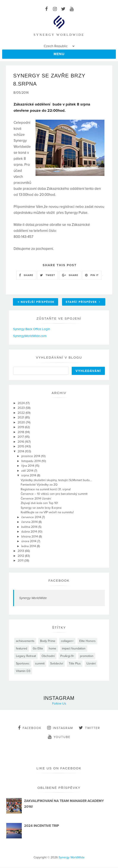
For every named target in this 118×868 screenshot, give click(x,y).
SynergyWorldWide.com (30, 336)
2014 (21, 452)
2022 (22, 413)
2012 (21, 556)
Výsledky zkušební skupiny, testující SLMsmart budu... (56, 480)
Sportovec (23, 664)
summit (40, 664)
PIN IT (92, 276)
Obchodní (48, 656)
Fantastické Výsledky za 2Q (39, 485)
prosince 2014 (31, 457)
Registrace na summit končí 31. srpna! (46, 490)
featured (22, 649)
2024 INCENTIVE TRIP (42, 826)
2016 (21, 442)
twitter (89, 728)
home (52, 649)
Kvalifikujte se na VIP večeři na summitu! (47, 513)
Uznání (91, 664)
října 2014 (28, 466)
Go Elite (38, 649)
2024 (22, 403)
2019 (21, 428)
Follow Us (59, 704)
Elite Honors (87, 641)
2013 (21, 551)
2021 (21, 418)
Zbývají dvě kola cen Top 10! (39, 503)
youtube (59, 737)
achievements (25, 641)
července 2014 (32, 517)
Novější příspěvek (36, 302)
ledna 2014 (29, 546)
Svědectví (57, 664)
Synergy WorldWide (33, 598)
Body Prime (48, 641)
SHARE (26, 276)
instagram (60, 728)
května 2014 (30, 527)
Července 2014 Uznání (36, 499)
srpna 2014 (29, 476)
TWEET (48, 276)
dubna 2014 (30, 532)
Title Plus (75, 664)
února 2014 (29, 542)
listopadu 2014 (31, 461)
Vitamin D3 (23, 671)
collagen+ (67, 641)
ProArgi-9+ (67, 656)
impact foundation (74, 649)
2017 (21, 437)
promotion (87, 656)
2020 (22, 423)
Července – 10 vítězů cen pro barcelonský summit (54, 494)
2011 (21, 561)
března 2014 (30, 537)
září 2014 (28, 471)
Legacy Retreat (26, 656)
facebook (30, 728)
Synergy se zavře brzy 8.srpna (41, 508)
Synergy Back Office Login (32, 329)
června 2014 (30, 522)
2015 (21, 447)
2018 (21, 432)
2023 (22, 408)
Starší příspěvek (83, 302)
